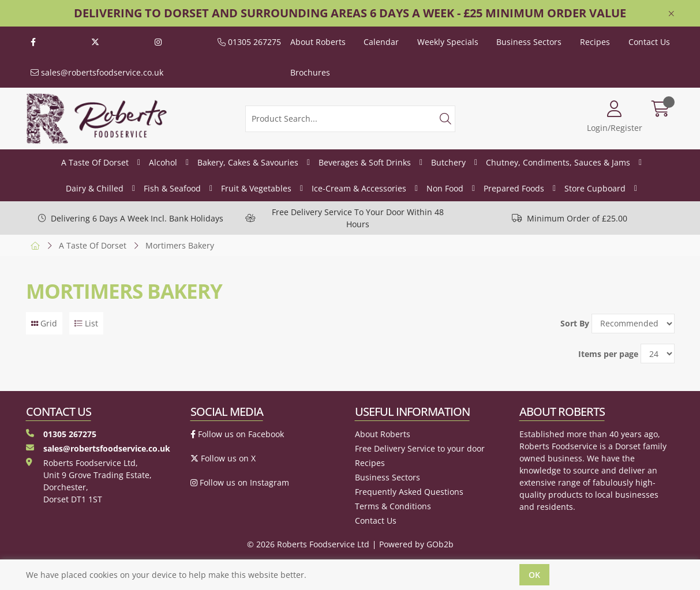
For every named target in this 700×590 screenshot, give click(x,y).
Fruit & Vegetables (256, 188)
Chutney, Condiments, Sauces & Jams (558, 162)
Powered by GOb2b (416, 544)
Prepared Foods (514, 188)
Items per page (608, 354)
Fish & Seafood (172, 188)
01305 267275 (249, 42)
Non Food (445, 188)
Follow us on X (223, 458)
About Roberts (318, 42)
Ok (534, 575)
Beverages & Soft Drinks (365, 162)
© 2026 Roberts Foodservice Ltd (308, 544)
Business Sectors (529, 42)
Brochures (310, 72)
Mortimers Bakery (180, 245)
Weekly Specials (448, 42)
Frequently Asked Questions (409, 492)
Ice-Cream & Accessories (359, 188)
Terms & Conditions (393, 506)
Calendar (381, 42)
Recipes (595, 42)
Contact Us (649, 42)
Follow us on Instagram (240, 482)
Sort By (575, 323)
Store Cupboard (595, 188)
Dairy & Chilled (95, 188)
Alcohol (163, 162)
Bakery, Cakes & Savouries (248, 162)
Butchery (448, 162)
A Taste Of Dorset (95, 162)
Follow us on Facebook (237, 434)
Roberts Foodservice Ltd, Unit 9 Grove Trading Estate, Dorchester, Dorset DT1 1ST (89, 481)
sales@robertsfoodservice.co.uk (97, 72)
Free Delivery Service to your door (420, 448)
